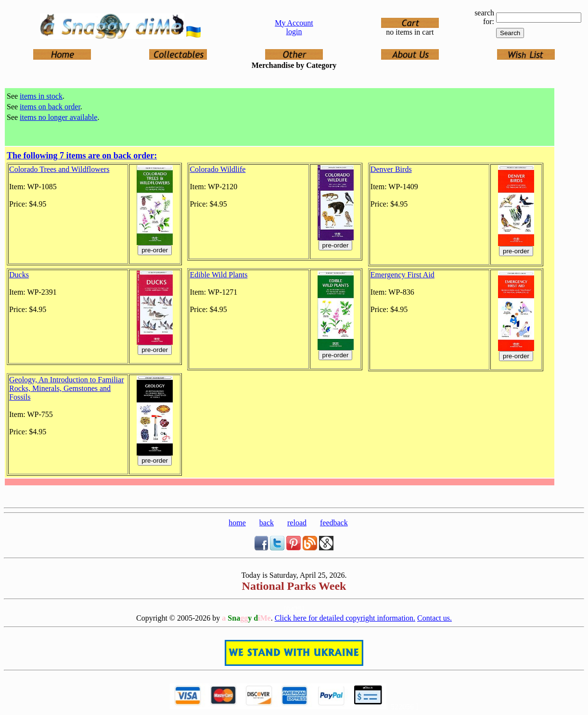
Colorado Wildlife (217, 169)
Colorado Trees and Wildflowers (59, 169)
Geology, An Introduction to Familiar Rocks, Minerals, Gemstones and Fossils (66, 388)
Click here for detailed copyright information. (345, 618)
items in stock (41, 96)
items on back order (50, 107)
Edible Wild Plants (218, 275)
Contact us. (435, 618)
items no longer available (58, 117)
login (294, 32)
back (267, 523)
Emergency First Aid (403, 275)
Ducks (19, 275)
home (237, 523)
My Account (294, 23)
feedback (334, 523)
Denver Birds (391, 169)
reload (297, 523)
